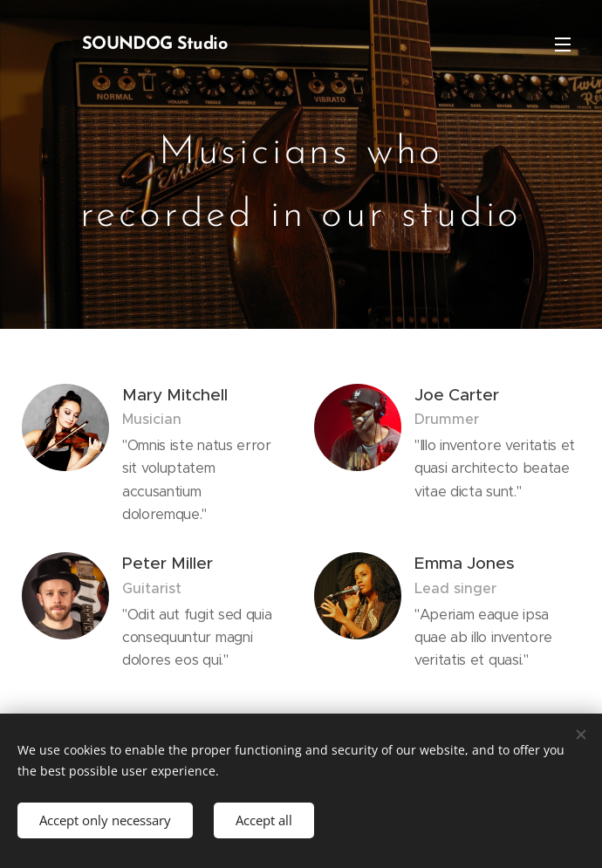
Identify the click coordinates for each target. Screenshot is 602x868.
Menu (563, 44)
